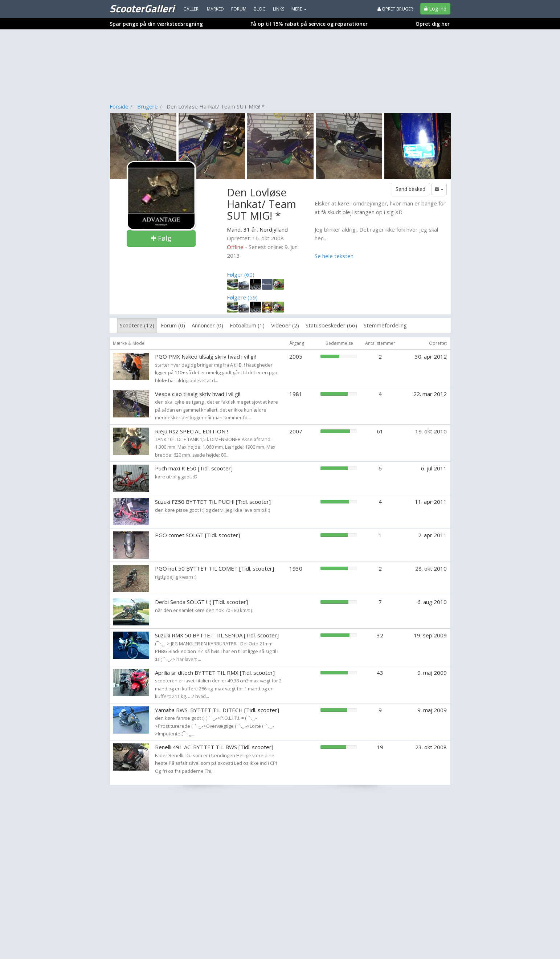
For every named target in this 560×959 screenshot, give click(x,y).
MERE (299, 9)
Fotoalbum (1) (247, 325)
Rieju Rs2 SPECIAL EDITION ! (191, 431)
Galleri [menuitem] (191, 9)
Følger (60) (241, 274)
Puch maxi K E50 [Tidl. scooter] (194, 468)
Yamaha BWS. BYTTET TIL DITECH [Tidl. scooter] (217, 710)
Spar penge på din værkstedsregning (156, 24)
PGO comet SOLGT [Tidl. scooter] (197, 535)
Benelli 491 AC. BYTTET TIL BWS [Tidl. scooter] (214, 747)
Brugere (148, 106)
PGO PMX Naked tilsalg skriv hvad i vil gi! (205, 356)
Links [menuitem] (279, 9)
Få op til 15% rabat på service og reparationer (309, 24)
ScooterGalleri (142, 8)
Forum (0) (173, 325)
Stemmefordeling (385, 325)
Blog (260, 9)
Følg (161, 238)
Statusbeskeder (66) (331, 325)
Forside (119, 106)
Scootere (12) (137, 325)
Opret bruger (395, 9)
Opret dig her (433, 24)
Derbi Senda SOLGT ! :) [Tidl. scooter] (201, 602)
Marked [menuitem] (215, 9)
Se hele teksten (334, 256)
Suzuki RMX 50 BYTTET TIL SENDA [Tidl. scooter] (217, 635)
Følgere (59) (242, 297)
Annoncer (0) (207, 325)
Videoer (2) (285, 325)
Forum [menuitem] (239, 9)
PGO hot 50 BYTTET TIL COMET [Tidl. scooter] (214, 568)
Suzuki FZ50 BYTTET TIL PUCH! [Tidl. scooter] (213, 502)
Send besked (410, 189)
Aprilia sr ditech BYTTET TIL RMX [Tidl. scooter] (215, 673)
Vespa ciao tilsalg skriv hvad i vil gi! (198, 394)
